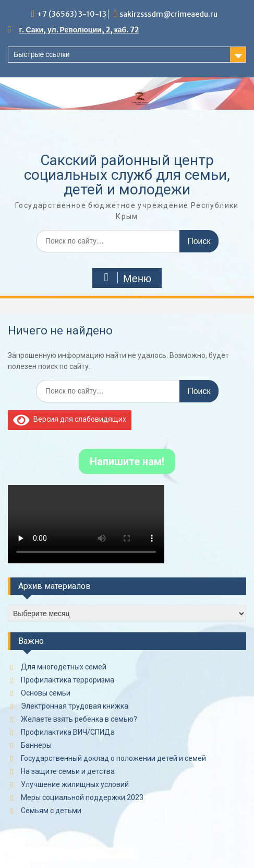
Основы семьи (46, 693)
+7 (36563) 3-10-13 (72, 14)
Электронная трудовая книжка (75, 706)
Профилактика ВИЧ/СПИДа (68, 732)
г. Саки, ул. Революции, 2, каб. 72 (79, 30)
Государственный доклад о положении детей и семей (113, 758)
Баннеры (36, 745)
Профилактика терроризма (68, 680)
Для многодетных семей (64, 667)
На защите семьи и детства (68, 771)
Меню (126, 278)
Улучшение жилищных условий (75, 784)
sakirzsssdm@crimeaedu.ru (168, 14)
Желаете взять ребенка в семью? (79, 719)
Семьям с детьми (51, 811)
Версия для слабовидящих (70, 419)
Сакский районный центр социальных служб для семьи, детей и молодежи (127, 175)
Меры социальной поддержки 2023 (82, 797)
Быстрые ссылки (41, 54)
